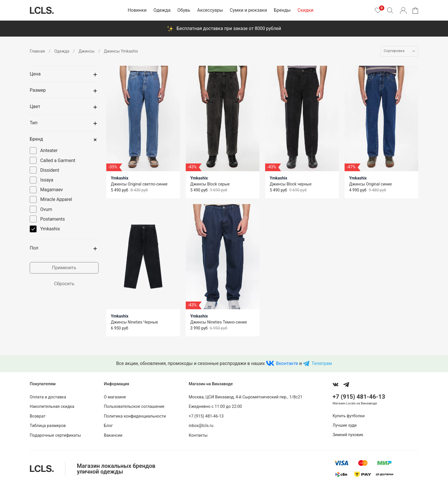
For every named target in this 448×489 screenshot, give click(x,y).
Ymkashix (120, 178)
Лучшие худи (345, 425)
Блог (109, 426)
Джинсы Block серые (210, 184)
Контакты (198, 435)
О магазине (115, 397)
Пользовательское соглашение (134, 407)
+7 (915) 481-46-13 (206, 416)
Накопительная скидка (52, 407)
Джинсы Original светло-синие (139, 184)
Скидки (305, 10)
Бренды (282, 10)
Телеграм (322, 363)
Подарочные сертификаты (55, 435)
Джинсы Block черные (291, 184)
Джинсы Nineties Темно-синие (219, 322)
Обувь (184, 10)
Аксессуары (210, 10)
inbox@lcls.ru (201, 426)
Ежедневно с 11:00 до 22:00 (215, 407)
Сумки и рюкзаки (248, 10)
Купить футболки (349, 416)
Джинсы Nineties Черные (134, 322)
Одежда (162, 10)
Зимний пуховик (348, 435)
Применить (64, 268)
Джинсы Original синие (370, 184)
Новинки (137, 10)
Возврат (38, 416)
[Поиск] (390, 10)
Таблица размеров (48, 426)
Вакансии (113, 435)
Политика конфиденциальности (135, 416)
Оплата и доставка (48, 397)
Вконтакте (287, 363)
